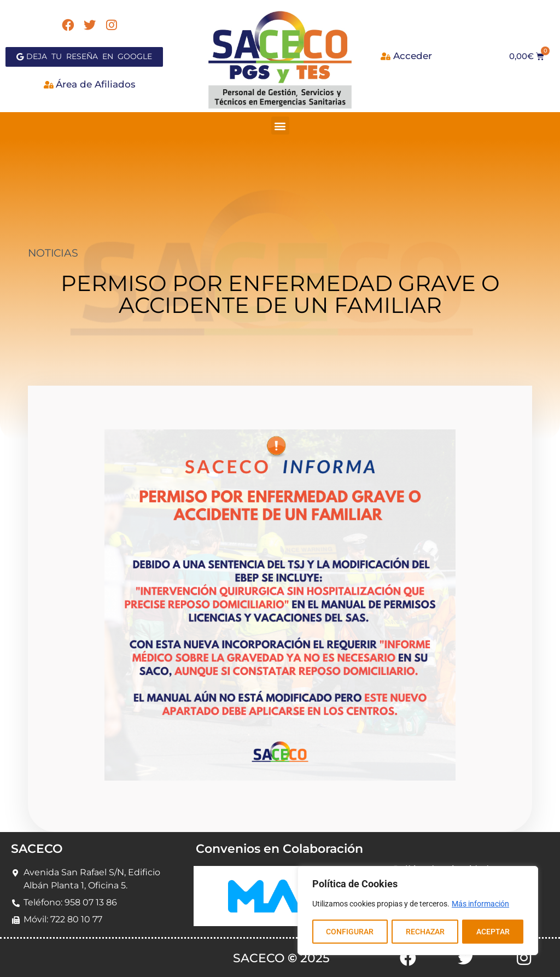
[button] (280, 126)
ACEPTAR (493, 932)
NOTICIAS (53, 253)
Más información (480, 904)
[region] (418, 911)
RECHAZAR (425, 932)
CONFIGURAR (350, 932)
